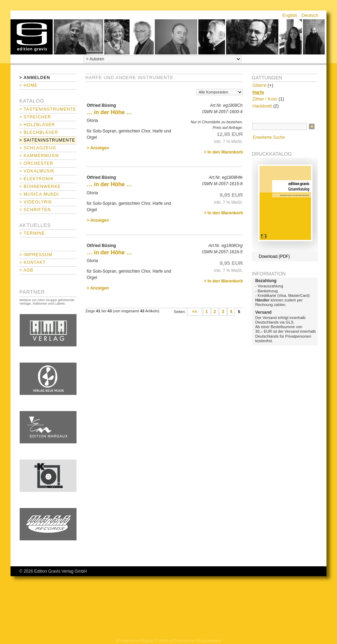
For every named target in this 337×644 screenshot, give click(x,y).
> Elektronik (37, 179)
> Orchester (36, 163)
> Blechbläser (39, 132)
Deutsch (310, 15)
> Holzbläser (37, 125)
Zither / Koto (265, 99)
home (32, 37)
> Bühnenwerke (40, 187)
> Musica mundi (39, 194)
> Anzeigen (98, 148)
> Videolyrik (36, 202)
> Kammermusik (39, 156)
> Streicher (35, 117)
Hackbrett (262, 106)
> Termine (32, 233)
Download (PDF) (274, 256)
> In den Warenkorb (223, 152)
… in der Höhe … (109, 112)
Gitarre (259, 85)
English (290, 15)
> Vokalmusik (37, 171)
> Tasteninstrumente (48, 109)
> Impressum (36, 255)
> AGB (26, 270)
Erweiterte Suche (269, 137)
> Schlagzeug (38, 148)
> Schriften (35, 210)
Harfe (258, 92)
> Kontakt (32, 262)
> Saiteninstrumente (47, 140)
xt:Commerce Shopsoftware (195, 641)
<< (195, 312)
